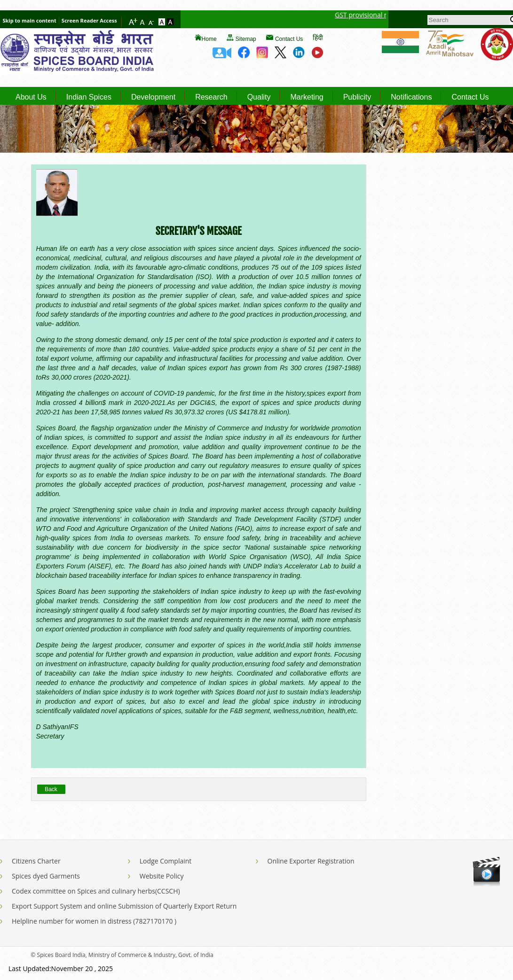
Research (211, 97)
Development (153, 97)
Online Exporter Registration (311, 861)
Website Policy (162, 876)
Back (51, 789)
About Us (31, 97)
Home (209, 39)
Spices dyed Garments (46, 876)
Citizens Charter (36, 861)
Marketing (307, 97)
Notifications (411, 97)
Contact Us (289, 39)
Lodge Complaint (166, 861)
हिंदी (318, 37)
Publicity (357, 97)
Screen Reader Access (89, 20)
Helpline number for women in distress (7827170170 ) (94, 921)
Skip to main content (29, 20)
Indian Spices (89, 97)
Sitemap (246, 39)
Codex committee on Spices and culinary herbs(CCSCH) (96, 891)
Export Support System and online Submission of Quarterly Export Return (124, 906)
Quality (259, 97)
